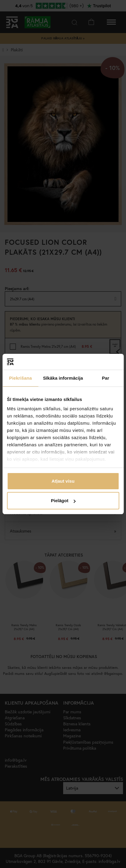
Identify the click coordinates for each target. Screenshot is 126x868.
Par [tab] (105, 378)
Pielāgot (63, 501)
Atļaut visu (63, 481)
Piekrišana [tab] (20, 378)
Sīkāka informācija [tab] (63, 378)
